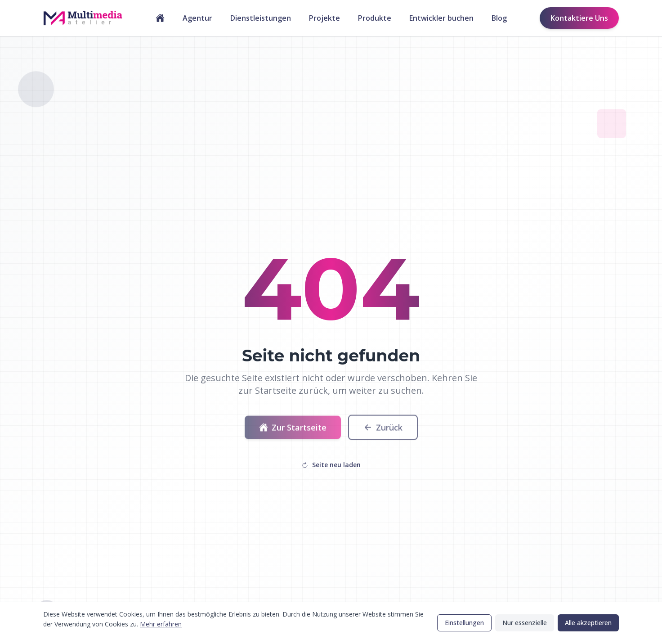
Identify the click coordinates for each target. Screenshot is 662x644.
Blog (499, 18)
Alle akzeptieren (588, 623)
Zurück (383, 431)
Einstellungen (464, 623)
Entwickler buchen (441, 18)
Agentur (197, 18)
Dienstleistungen (261, 18)
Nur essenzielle (525, 623)
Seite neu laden (331, 465)
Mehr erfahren (161, 624)
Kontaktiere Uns (579, 18)
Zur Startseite (293, 431)
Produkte (375, 18)
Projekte (324, 18)
